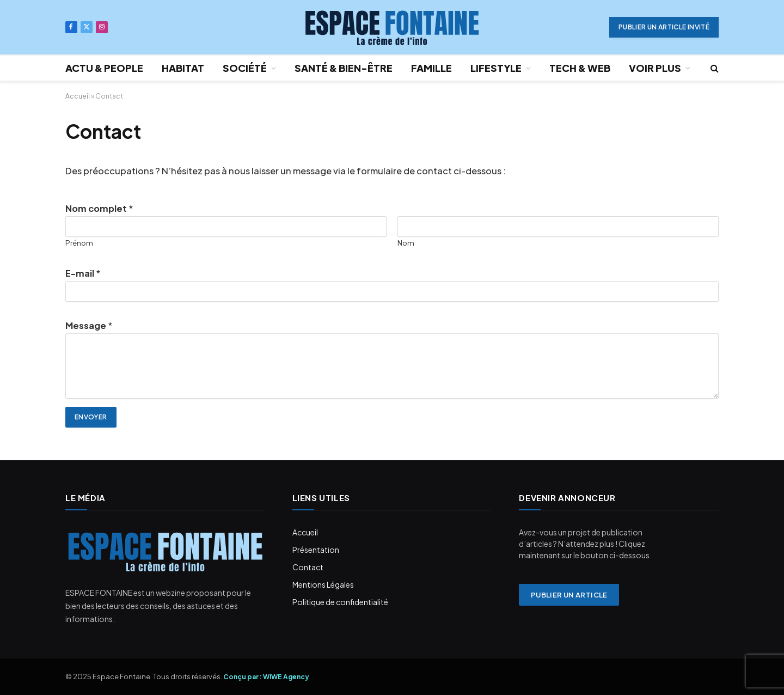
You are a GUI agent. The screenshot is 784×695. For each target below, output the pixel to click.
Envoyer (91, 417)
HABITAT (183, 68)
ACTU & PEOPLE (104, 68)
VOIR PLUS (655, 68)
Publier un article (569, 595)
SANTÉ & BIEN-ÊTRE (344, 68)
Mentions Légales (323, 584)
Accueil (78, 96)
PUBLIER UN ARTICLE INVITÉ (664, 27)
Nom (406, 243)
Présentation (316, 550)
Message (89, 325)
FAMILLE (431, 68)
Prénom (79, 243)
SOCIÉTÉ (245, 68)
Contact (308, 567)
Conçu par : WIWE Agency (266, 677)
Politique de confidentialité (340, 602)
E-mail (83, 273)
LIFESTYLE (496, 68)
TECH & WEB (580, 68)
